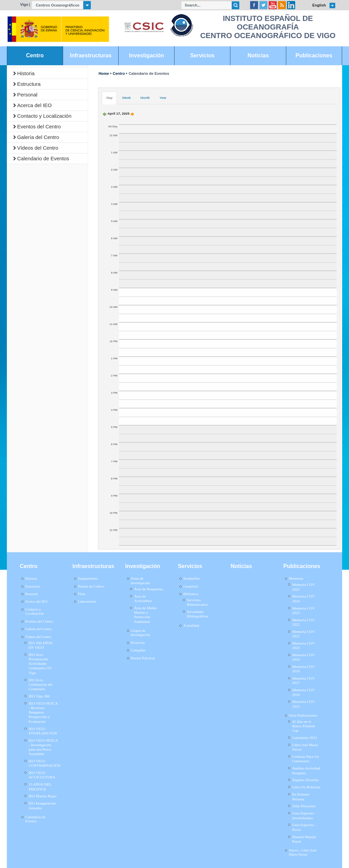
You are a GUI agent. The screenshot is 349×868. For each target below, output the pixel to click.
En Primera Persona (301, 796)
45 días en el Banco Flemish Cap (303, 726)
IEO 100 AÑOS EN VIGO (41, 645)
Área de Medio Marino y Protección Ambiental (145, 615)
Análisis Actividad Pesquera (306, 770)
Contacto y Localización (44, 116)
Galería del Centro (38, 137)
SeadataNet (192, 578)
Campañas (138, 650)
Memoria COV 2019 (303, 657)
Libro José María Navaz (305, 747)
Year (163, 98)
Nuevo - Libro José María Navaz (303, 853)
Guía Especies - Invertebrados (304, 815)
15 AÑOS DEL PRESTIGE (40, 786)
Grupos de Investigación (140, 633)
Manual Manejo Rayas (304, 839)
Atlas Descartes (304, 806)
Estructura (29, 84)
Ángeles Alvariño (305, 780)
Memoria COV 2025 (303, 587)
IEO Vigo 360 (39, 696)
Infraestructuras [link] (91, 55)
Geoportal (191, 586)
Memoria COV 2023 (303, 610)
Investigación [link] (146, 55)
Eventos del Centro (39, 126)
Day (109, 98)
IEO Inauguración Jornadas (42, 805)
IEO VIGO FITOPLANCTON (43, 731)
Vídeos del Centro (38, 148)
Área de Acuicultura (143, 598)
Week (126, 98)
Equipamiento (88, 578)
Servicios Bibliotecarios (197, 602)
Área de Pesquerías (148, 589)
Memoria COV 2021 (303, 634)
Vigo (24, 4)
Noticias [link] (258, 55)
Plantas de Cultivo (91, 586)
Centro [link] (35, 55)
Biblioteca (191, 594)
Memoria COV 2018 (303, 669)
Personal (27, 95)
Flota (82, 594)
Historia (26, 73)
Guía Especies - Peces (304, 827)
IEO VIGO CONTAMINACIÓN (45, 763)
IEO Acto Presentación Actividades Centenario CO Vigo (40, 664)
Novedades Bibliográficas (197, 614)
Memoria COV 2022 (303, 622)
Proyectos (138, 643)
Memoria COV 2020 (303, 645)
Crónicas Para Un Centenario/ (305, 759)
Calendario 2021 (305, 738)
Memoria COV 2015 (303, 704)
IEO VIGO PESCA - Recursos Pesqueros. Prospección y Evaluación (43, 712)
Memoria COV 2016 (303, 692)
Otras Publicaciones (303, 715)
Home (104, 74)
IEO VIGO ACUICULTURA (42, 775)
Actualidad (191, 626)
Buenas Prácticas (143, 658)
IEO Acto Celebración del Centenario (41, 684)
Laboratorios (87, 601)
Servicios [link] (202, 55)
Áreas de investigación (140, 581)
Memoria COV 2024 (303, 598)
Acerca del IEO (34, 105)
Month (145, 98)
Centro (119, 74)
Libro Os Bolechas (306, 787)
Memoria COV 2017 (303, 680)
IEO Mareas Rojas (43, 796)
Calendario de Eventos (43, 158)
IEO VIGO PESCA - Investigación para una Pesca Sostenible (43, 747)
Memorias (296, 578)
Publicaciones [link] (314, 55)
